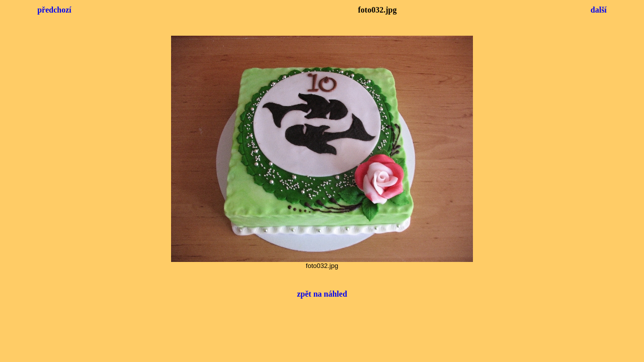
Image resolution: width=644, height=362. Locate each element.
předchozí (54, 10)
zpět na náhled (322, 294)
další (599, 10)
